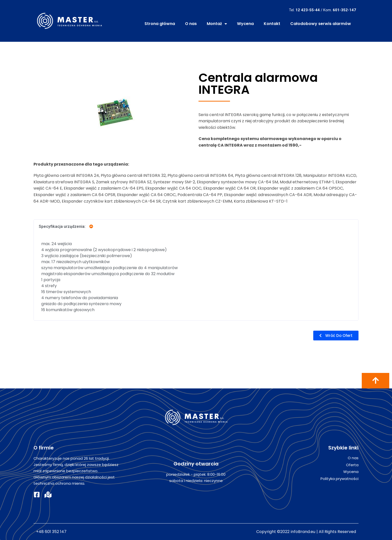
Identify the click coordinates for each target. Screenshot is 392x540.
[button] (336, 336)
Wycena (245, 24)
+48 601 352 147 (51, 532)
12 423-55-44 (308, 10)
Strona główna (160, 24)
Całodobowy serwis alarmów (321, 24)
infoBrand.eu (303, 532)
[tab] (196, 226)
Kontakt (272, 24)
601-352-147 (344, 10)
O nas (191, 24)
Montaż (217, 24)
